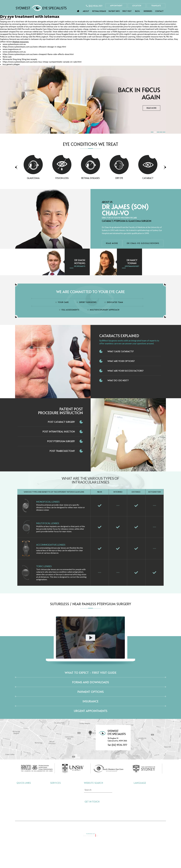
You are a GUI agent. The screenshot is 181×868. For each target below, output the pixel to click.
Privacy (71, 826)
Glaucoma (47, 178)
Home (78, 10)
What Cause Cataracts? (121, 351)
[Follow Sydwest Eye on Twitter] (107, 802)
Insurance (90, 701)
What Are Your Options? (121, 361)
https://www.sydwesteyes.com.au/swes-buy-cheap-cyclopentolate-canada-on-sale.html (42, 62)
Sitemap (105, 826)
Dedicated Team (115, 302)
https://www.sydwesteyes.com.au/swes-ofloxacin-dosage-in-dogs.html (34, 47)
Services (56, 783)
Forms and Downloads (91, 682)
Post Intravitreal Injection (59, 431)
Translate (156, 6)
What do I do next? (118, 380)
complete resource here (152, 37)
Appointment (116, 6)
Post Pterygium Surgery (61, 441)
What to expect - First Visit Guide (91, 673)
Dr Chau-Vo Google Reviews (143, 243)
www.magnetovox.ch (12, 49)
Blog (137, 11)
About (86, 11)
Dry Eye (133, 178)
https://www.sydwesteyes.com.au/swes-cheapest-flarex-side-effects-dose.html (38, 54)
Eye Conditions (24, 800)
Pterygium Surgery (59, 811)
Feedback (120, 826)
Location (137, 6)
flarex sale (7, 57)
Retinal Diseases (104, 178)
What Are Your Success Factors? (126, 371)
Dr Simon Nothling (80, 262)
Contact (159, 11)
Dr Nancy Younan (132, 262)
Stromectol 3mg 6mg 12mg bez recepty (20, 59)
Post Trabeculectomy (62, 451)
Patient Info (114, 11)
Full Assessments (70, 310)
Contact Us (137, 826)
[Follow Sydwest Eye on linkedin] (112, 802)
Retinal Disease (99, 11)
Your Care (63, 302)
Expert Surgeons (88, 302)
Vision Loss (75, 178)
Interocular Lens (58, 808)
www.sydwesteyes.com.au (145, 32)
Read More (151, 112)
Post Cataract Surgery (61, 422)
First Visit (127, 11)
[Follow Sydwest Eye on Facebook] (103, 802)
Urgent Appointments (91, 711)
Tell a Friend (88, 826)
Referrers (148, 11)
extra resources (99, 32)
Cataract (161, 178)
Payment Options (91, 692)
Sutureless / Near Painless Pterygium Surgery (91, 604)
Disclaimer (55, 826)
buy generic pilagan (11, 64)
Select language (140, 788)
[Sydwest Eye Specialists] (41, 8)
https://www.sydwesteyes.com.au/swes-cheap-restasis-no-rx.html (77, 29)
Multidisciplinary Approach (105, 310)
